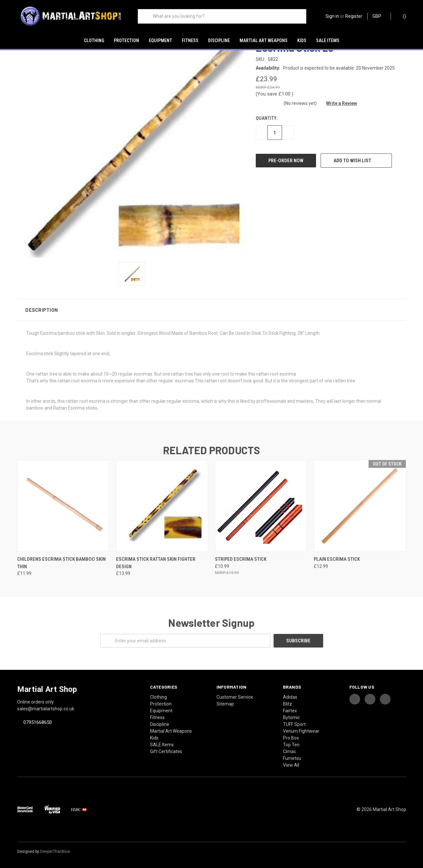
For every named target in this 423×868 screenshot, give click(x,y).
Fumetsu (292, 758)
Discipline (219, 40)
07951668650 (38, 722)
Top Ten (291, 745)
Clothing (94, 40)
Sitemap (225, 704)
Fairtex (290, 711)
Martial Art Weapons (264, 40)
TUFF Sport (294, 724)
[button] (212, 310)
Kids (302, 40)
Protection (126, 40)
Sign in (332, 16)
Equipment (160, 40)
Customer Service (235, 697)
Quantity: (267, 118)
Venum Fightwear (301, 731)
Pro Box (291, 738)
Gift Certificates (166, 751)
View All (291, 765)
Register (354, 16)
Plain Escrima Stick (337, 559)
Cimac (289, 751)
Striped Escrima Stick (241, 559)
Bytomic (291, 717)
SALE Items (328, 40)
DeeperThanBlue (55, 851)
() (401, 16)
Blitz (288, 704)
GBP (379, 16)
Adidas (290, 697)
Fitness (190, 40)
